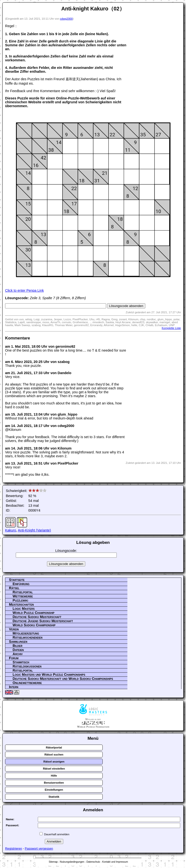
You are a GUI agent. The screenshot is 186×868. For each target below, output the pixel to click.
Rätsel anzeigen (54, 762)
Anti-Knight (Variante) (35, 530)
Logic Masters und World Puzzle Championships (49, 675)
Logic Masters (24, 609)
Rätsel (14, 588)
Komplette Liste (171, 328)
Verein (14, 629)
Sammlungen (18, 642)
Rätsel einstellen (54, 769)
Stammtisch (21, 662)
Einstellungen (54, 790)
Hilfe (54, 776)
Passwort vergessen (39, 848)
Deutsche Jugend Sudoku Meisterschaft (43, 621)
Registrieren (14, 848)
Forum (14, 658)
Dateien (18, 650)
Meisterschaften (21, 604)
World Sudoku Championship (34, 625)
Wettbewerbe (23, 596)
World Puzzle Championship (34, 613)
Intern (14, 687)
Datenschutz (93, 862)
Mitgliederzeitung (26, 633)
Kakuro (11, 530)
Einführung (21, 584)
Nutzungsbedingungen (72, 862)
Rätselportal (23, 592)
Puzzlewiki (20, 600)
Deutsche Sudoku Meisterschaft (37, 617)
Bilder (17, 646)
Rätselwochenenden (27, 637)
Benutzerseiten (54, 783)
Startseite (17, 580)
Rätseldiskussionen (27, 666)
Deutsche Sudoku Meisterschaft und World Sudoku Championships (63, 679)
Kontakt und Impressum (115, 862)
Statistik (54, 797)
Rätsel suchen (54, 755)
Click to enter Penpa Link (24, 290)
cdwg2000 (66, 19)
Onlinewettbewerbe (27, 683)
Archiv (18, 654)
